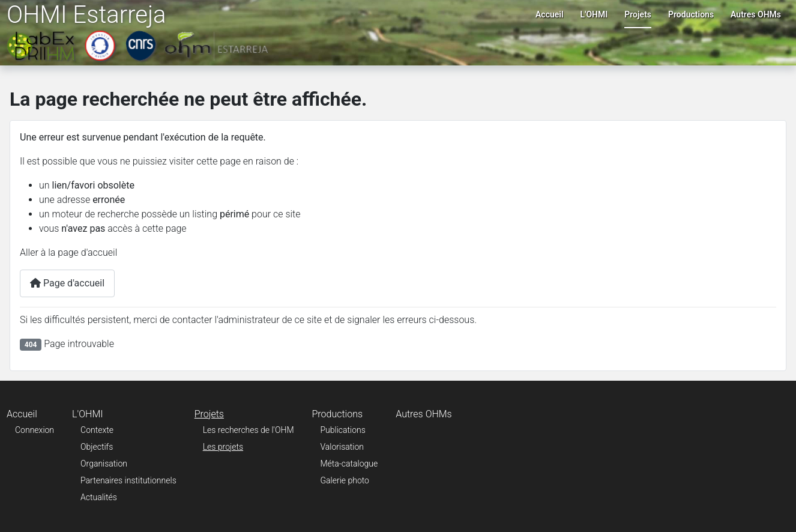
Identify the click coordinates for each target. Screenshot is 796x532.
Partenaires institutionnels (128, 480)
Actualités (99, 497)
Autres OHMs (756, 14)
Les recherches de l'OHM (249, 430)
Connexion (35, 430)
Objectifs (97, 447)
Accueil (550, 14)
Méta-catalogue (349, 464)
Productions (691, 14)
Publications (343, 430)
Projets (638, 14)
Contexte (97, 430)
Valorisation (342, 447)
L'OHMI (594, 14)
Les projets (223, 447)
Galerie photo (345, 480)
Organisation (104, 464)
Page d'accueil (67, 283)
